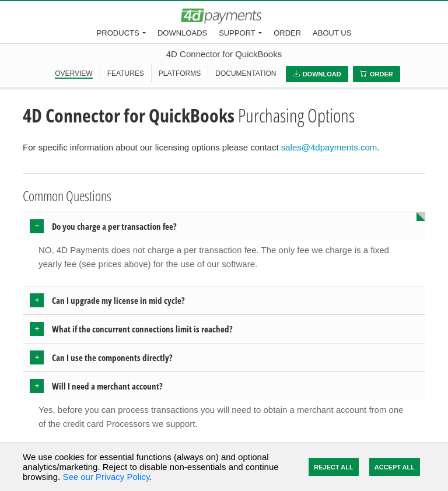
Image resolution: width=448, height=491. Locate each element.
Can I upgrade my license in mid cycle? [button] (118, 300)
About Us (332, 33)
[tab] (224, 226)
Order (287, 33)
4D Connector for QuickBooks (224, 54)
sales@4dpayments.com (329, 147)
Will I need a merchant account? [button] (107, 386)
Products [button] (118, 33)
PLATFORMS (180, 73)
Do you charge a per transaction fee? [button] (114, 226)
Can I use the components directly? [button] (112, 357)
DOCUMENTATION (246, 73)
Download (317, 74)
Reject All (333, 467)
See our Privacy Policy (106, 477)
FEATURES (126, 73)
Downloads (182, 33)
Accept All (395, 467)
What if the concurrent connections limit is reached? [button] (142, 329)
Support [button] (237, 33)
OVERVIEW (73, 73)
